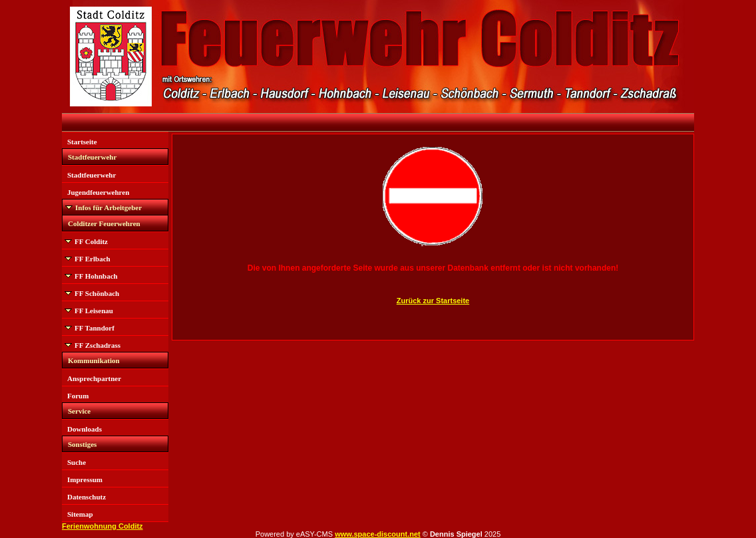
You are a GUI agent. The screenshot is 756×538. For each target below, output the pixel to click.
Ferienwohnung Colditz (102, 526)
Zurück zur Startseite (433, 301)
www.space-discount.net (378, 534)
